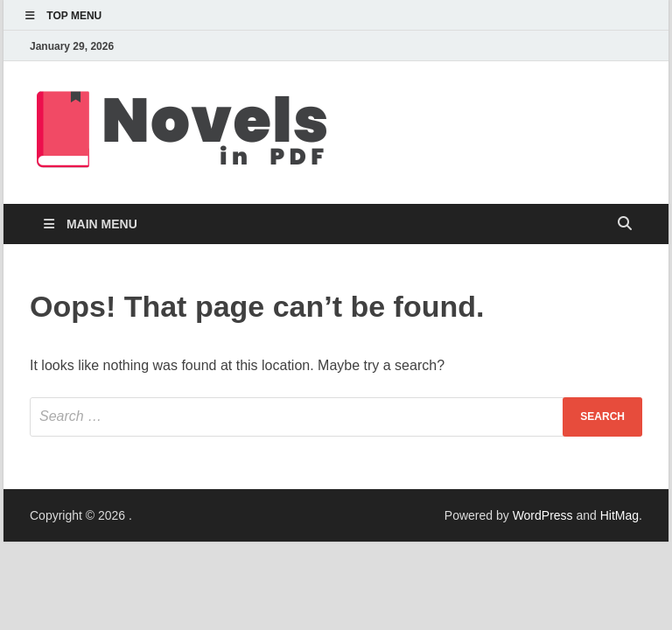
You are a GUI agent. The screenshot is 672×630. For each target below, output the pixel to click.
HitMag (619, 515)
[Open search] (625, 224)
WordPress (543, 515)
